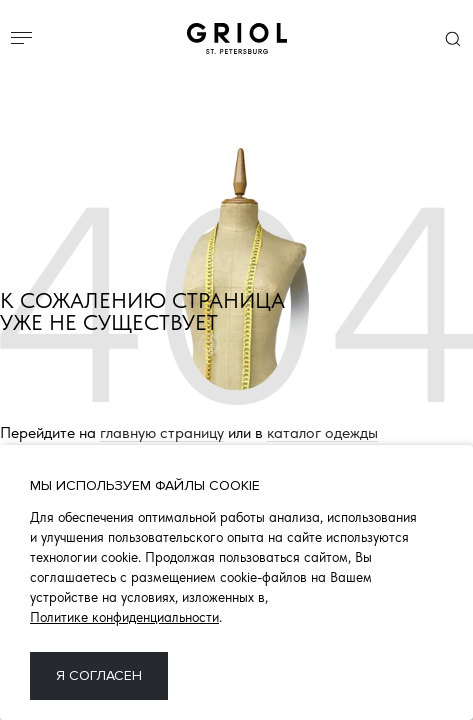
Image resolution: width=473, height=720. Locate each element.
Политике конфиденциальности (124, 617)
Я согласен (99, 675)
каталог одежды (322, 433)
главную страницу (162, 433)
